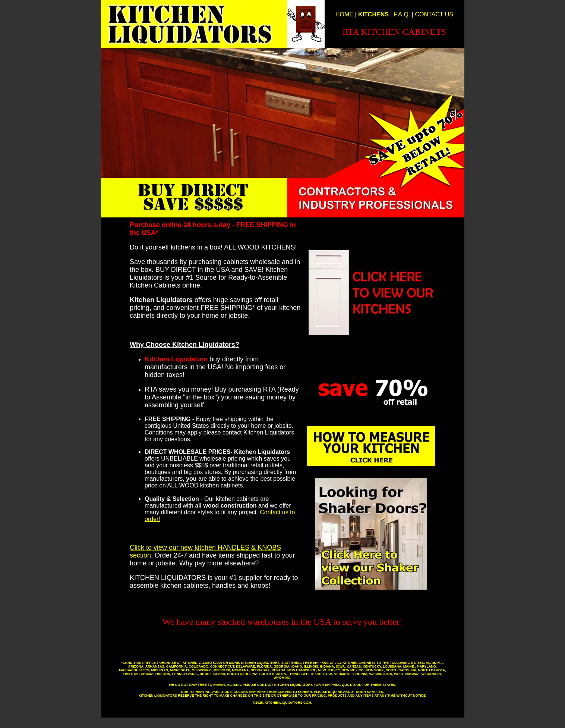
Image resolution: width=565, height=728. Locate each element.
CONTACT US (434, 14)
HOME (344, 14)
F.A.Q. (402, 14)
